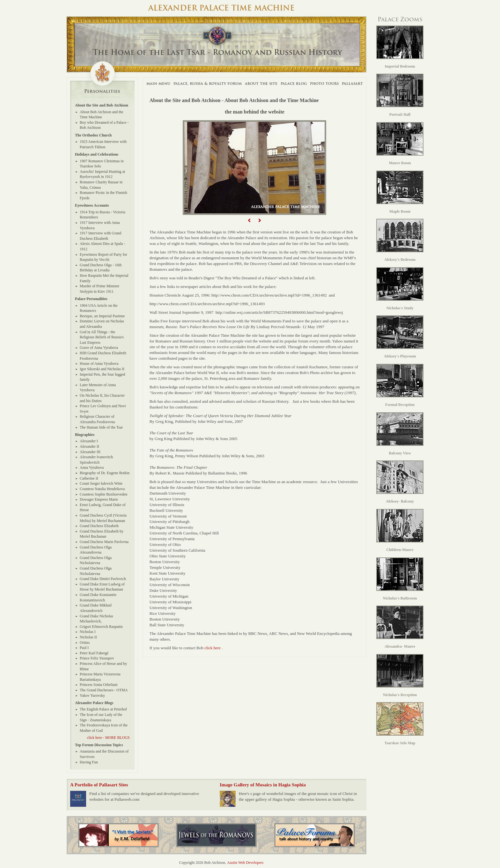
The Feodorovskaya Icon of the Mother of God (104, 728)
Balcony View (400, 434)
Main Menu (158, 83)
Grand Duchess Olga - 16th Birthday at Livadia (101, 268)
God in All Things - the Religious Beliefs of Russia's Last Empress (102, 337)
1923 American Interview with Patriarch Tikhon (103, 144)
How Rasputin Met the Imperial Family (104, 278)
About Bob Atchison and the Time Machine (102, 115)
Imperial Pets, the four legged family (102, 377)
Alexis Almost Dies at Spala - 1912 (102, 246)
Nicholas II (88, 637)
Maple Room (400, 192)
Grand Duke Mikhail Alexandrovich (96, 608)
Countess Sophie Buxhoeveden (103, 494)
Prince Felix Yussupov (97, 658)
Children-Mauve (400, 530)
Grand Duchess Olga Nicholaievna (96, 560)
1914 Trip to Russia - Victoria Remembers (103, 215)
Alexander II (89, 446)
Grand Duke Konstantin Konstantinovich (98, 597)
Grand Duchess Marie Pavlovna (104, 542)
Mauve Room (400, 144)
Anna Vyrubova (92, 467)
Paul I (84, 648)
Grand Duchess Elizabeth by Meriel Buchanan (102, 534)
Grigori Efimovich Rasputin (101, 627)
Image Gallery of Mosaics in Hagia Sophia (263, 785)
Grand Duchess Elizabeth (99, 526)
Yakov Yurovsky (92, 695)
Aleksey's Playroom (400, 337)
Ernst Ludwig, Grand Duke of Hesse (103, 508)
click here (213, 648)
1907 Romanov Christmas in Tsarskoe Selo (102, 164)
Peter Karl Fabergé (94, 653)
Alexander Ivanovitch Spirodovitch (96, 460)
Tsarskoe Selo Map (400, 724)
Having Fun (89, 762)
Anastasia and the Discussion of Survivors (104, 754)
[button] (250, 221)
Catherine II (89, 478)
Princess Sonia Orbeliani (99, 685)
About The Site (261, 83)
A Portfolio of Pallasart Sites (99, 785)
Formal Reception (400, 385)
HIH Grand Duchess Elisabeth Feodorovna (103, 356)
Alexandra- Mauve (400, 627)
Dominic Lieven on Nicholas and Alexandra (102, 324)
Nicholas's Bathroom (400, 579)
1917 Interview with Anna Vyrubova (100, 225)
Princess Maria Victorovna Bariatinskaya (100, 677)
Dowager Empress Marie (99, 499)
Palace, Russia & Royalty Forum (208, 83)
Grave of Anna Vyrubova (99, 348)
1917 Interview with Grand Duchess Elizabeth (100, 236)
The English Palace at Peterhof (103, 709)
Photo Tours (324, 83)
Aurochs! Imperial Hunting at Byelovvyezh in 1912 (102, 174)
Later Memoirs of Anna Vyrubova (98, 388)
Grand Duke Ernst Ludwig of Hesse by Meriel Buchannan (102, 587)
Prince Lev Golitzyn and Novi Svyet (103, 409)
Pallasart (352, 83)
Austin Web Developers (245, 863)
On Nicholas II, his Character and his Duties (102, 398)
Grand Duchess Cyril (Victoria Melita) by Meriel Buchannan (103, 518)
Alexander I (89, 441)
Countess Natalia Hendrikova (102, 489)
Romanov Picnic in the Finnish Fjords (103, 195)
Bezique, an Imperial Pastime (102, 316)
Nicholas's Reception (400, 676)
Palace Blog (294, 83)
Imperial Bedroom (400, 47)
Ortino (85, 643)
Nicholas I (88, 632)
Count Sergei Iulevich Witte (101, 483)
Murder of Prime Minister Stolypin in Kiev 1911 (99, 289)
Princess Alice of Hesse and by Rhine (103, 666)
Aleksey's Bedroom (400, 240)
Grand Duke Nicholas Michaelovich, (96, 619)
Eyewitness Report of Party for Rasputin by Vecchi (103, 257)
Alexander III (90, 452)
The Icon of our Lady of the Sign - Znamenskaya (101, 717)
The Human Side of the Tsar (101, 427)
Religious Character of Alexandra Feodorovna (97, 419)
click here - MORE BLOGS (108, 738)
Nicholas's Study (400, 289)
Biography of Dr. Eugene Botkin (105, 473)
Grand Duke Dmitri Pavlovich (103, 579)
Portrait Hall (400, 95)
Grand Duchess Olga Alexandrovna (96, 550)
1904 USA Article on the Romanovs (99, 308)
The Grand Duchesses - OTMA (104, 690)
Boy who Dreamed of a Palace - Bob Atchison (104, 125)
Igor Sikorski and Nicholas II (102, 369)
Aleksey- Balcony (400, 482)
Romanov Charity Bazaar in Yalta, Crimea (101, 185)
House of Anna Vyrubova (99, 364)
